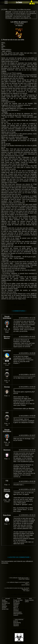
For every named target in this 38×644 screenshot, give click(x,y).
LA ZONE (4, 9)
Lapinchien (7, 351)
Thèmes (16, 606)
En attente (17, 602)
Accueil (8, 599)
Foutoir (4, 608)
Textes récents (29, 600)
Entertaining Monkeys (17, 623)
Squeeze (16, 626)
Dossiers (16, 605)
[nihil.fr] (16, 621)
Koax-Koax (7, 515)
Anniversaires (18, 612)
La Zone (19, 2)
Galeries (5, 606)
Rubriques (13, 9)
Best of (16, 608)
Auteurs (16, 615)
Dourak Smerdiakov (7, 317)
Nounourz (7, 450)
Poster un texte (18, 600)
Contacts (5, 602)
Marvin (20, 25)
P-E (7, 481)
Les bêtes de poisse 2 (19, 22)
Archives (16, 611)
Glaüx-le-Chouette (7, 490)
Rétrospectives (18, 614)
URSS (27, 602)
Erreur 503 (5, 609)
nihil (7, 370)
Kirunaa (7, 387)
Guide (4, 600)
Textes (19, 599)
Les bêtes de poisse (24, 9)
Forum (4, 605)
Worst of (16, 609)
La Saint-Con (6, 603)
